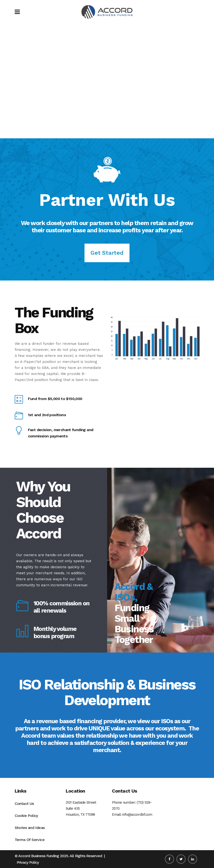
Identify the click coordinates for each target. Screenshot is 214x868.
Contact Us (24, 804)
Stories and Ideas (30, 828)
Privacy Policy (28, 862)
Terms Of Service (30, 840)
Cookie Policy (26, 816)
